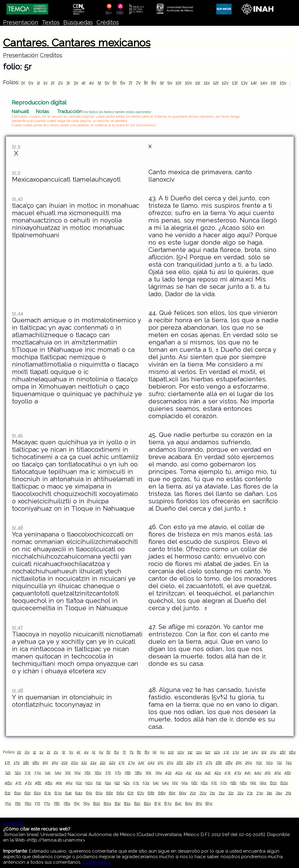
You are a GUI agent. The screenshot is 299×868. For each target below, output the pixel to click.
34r (47, 772)
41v (198, 772)
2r (53, 82)
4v (91, 82)
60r (273, 783)
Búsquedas (78, 22)
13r (235, 82)
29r (239, 762)
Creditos (51, 55)
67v (141, 793)
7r (130, 82)
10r (179, 82)
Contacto (14, 823)
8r (146, 82)
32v (18, 772)
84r (178, 803)
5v (107, 82)
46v (8, 783)
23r (122, 762)
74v (279, 793)
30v (269, 762)
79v (86, 803)
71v (222, 793)
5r (99, 82)
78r (57, 803)
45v (277, 772)
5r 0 (16, 146)
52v (126, 783)
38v (138, 772)
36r (87, 772)
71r (212, 793)
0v (31, 82)
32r (8, 772)
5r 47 (17, 627)
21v (93, 762)
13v (244, 82)
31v (288, 762)
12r (216, 82)
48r (38, 783)
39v (158, 772)
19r (45, 762)
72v (240, 793)
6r (115, 82)
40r (168, 772)
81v (127, 803)
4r (84, 82)
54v (165, 783)
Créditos (108, 22)
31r (279, 762)
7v (138, 82)
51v (108, 783)
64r (69, 793)
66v (120, 793)
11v (207, 82)
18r (26, 762)
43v (238, 772)
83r (158, 803)
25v (170, 762)
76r (18, 803)
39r (148, 772)
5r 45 (17, 435)
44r (248, 772)
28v (229, 762)
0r (23, 82)
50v (89, 783)
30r (259, 762)
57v (224, 783)
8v (154, 82)
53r (136, 783)
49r (59, 783)
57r (214, 783)
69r (172, 793)
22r (103, 762)
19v (55, 762)
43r (228, 772)
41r (189, 772)
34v (58, 772)
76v (28, 803)
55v (185, 783)
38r (128, 772)
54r (156, 783)
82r (137, 803)
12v (225, 82)
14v (264, 82)
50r (79, 783)
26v (190, 762)
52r (117, 783)
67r (130, 793)
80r (97, 803)
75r (288, 793)
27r (200, 762)
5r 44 (18, 313)
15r (273, 82)
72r (231, 793)
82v (147, 803)
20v (75, 762)
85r (199, 803)
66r (110, 793)
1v (45, 82)
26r (180, 762)
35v (77, 772)
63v (58, 793)
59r (253, 783)
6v (123, 82)
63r (48, 793)
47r (18, 783)
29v (249, 762)
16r (283, 752)
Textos (51, 22)
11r (198, 82)
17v (17, 762)
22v (112, 762)
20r (65, 762)
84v (189, 803)
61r (8, 793)
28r (219, 762)
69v (183, 793)
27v (209, 762)
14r (254, 82)
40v (179, 772)
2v (61, 82)
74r (269, 793)
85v (209, 803)
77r (37, 803)
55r (175, 783)
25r (161, 762)
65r (89, 793)
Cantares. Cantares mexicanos (77, 43)
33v (37, 772)
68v (162, 793)
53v (146, 783)
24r (141, 762)
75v (8, 803)
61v (18, 793)
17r (7, 762)
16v (292, 752)
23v (132, 762)
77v (47, 803)
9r (162, 82)
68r (151, 793)
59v (263, 783)
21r (84, 762)
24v (151, 762)
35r (68, 772)
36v (98, 772)
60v (284, 783)
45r (268, 772)
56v (204, 783)
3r (68, 82)
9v (170, 82)
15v (283, 82)
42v (218, 772)
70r (193, 793)
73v (260, 793)
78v (67, 803)
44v (258, 772)
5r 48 (18, 690)
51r (99, 783)
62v (37, 793)
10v (189, 82)
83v (168, 803)
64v (79, 793)
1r (39, 82)
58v (243, 783)
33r (28, 772)
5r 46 (18, 527)
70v (203, 793)
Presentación (21, 22)
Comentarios (96, 862)
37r (108, 772)
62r (28, 793)
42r (208, 772)
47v (28, 783)
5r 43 (17, 199)
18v (36, 762)
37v (118, 772)
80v (107, 803)
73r (250, 793)
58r (233, 783)
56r (194, 783)
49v (69, 783)
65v (99, 793)
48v (49, 783)
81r (118, 803)
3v (76, 82)
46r (288, 772)
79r (77, 803)
